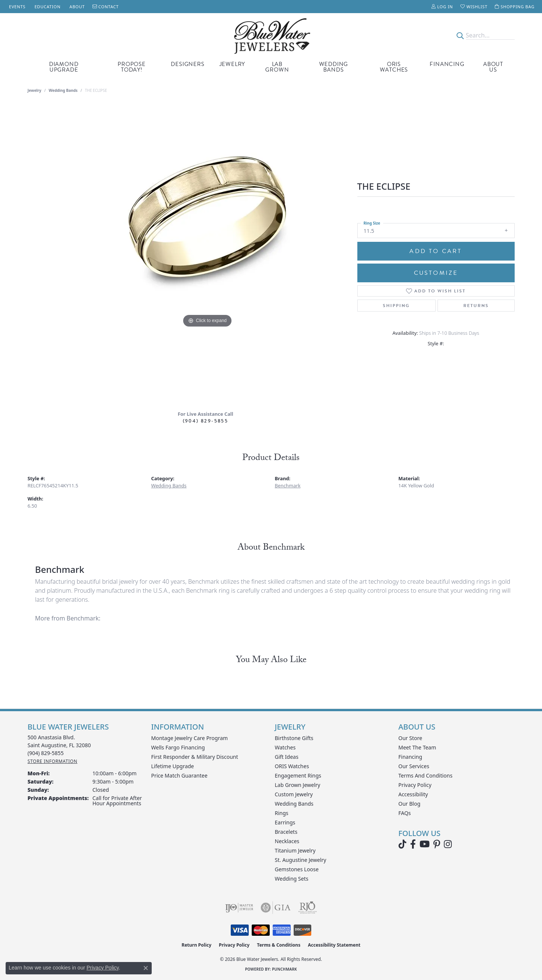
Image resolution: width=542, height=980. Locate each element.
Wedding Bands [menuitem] (294, 804)
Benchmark (288, 486)
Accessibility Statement (334, 945)
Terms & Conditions (279, 945)
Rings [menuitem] (282, 813)
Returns (476, 306)
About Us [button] (493, 67)
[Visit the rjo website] (308, 908)
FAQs (405, 813)
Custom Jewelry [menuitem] (294, 794)
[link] (16, 7)
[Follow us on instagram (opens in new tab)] (448, 844)
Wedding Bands (334, 67)
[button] (442, 7)
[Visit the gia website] (276, 908)
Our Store (411, 738)
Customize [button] (436, 273)
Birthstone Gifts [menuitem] (294, 738)
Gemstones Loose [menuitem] (297, 869)
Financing (447, 64)
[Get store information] (53, 761)
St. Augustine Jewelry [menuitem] (301, 860)
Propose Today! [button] (132, 67)
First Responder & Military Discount (195, 757)
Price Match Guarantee (179, 775)
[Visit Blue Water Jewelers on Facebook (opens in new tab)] (413, 844)
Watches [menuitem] (285, 747)
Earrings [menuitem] (285, 822)
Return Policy (197, 945)
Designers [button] (187, 64)
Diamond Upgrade (64, 67)
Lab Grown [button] (277, 67)
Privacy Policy (415, 785)
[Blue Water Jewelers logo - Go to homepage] (271, 35)
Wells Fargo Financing (178, 747)
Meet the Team (417, 747)
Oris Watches (394, 67)
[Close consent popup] (146, 968)
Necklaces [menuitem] (287, 841)
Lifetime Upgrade (173, 766)
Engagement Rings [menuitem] (298, 775)
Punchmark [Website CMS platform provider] (284, 969)
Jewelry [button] (232, 64)
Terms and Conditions (426, 775)
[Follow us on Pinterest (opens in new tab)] (437, 844)
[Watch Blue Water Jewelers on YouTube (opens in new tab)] (425, 844)
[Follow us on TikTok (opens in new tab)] (402, 844)
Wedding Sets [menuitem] (292, 879)
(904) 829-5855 (206, 421)
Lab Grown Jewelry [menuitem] (298, 785)
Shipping (396, 306)
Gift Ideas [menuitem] (287, 757)
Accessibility (413, 794)
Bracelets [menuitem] (286, 832)
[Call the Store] (46, 753)
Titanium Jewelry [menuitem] (295, 850)
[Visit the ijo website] (239, 908)
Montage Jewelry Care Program (190, 738)
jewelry (35, 90)
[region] (208, 255)
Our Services (414, 766)
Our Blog (410, 804)
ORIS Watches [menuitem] (292, 766)
